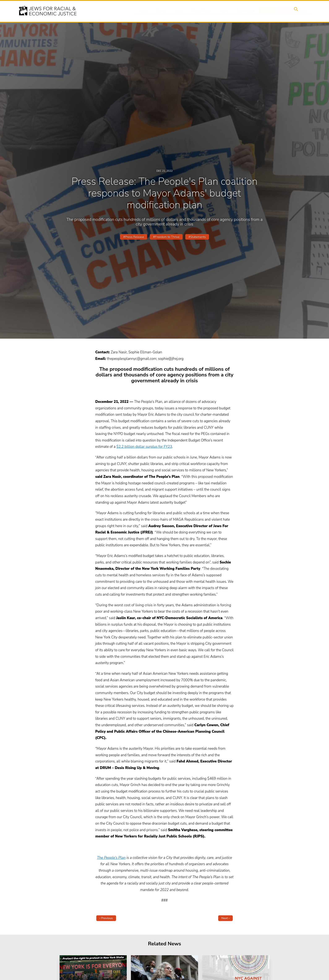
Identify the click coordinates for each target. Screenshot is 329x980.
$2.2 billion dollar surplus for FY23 (144, 447)
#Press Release (134, 237)
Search (299, 11)
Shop (283, 11)
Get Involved (245, 11)
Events (164, 11)
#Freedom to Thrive (166, 237)
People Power (203, 11)
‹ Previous (106, 918)
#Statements (197, 237)
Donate (267, 11)
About (148, 11)
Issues (181, 11)
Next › (225, 918)
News (225, 11)
